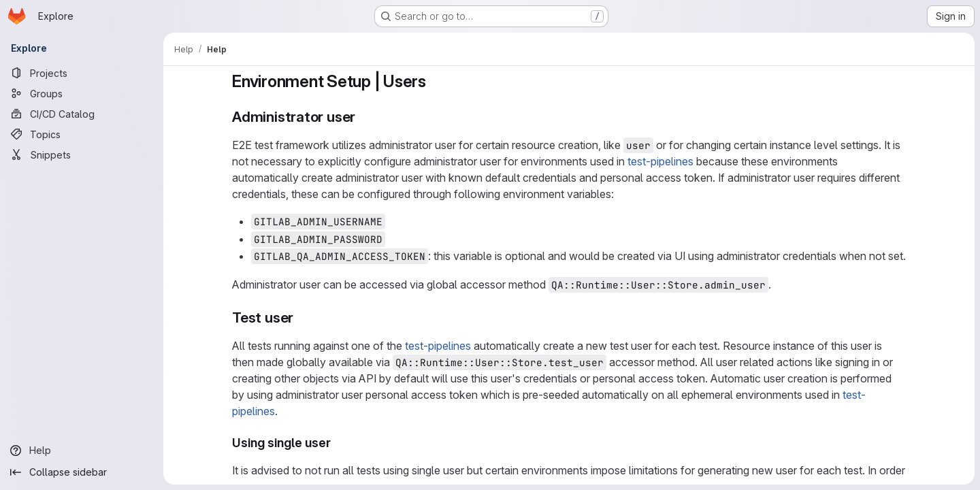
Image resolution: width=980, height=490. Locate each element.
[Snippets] (82, 154)
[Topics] (82, 134)
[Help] (82, 451)
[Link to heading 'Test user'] (301, 317)
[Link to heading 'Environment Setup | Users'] (435, 81)
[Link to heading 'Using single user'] (338, 443)
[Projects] (82, 73)
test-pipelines (660, 161)
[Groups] (82, 93)
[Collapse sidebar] (82, 472)
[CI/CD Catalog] (82, 114)
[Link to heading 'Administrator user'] (363, 117)
